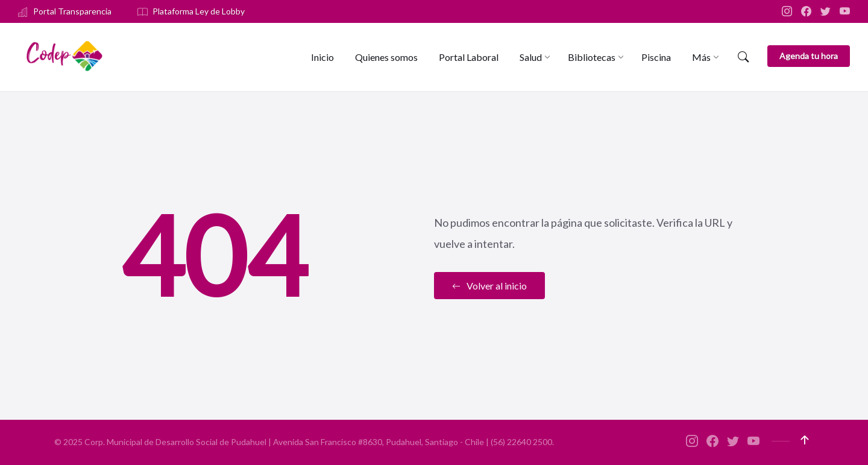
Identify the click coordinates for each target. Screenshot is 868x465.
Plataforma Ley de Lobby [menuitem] (199, 11)
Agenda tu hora (809, 56)
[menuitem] (322, 57)
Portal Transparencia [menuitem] (72, 11)
